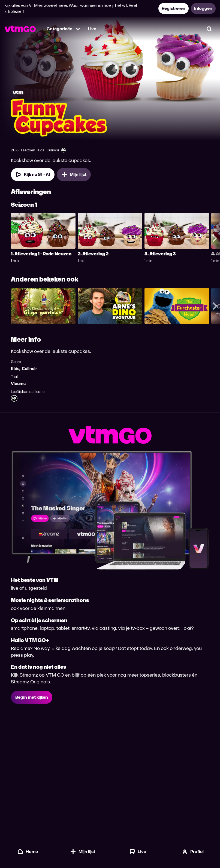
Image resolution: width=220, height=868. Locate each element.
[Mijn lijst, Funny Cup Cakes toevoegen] (74, 175)
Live (92, 29)
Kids (15, 369)
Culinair (29, 369)
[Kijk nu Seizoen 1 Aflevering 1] (33, 175)
